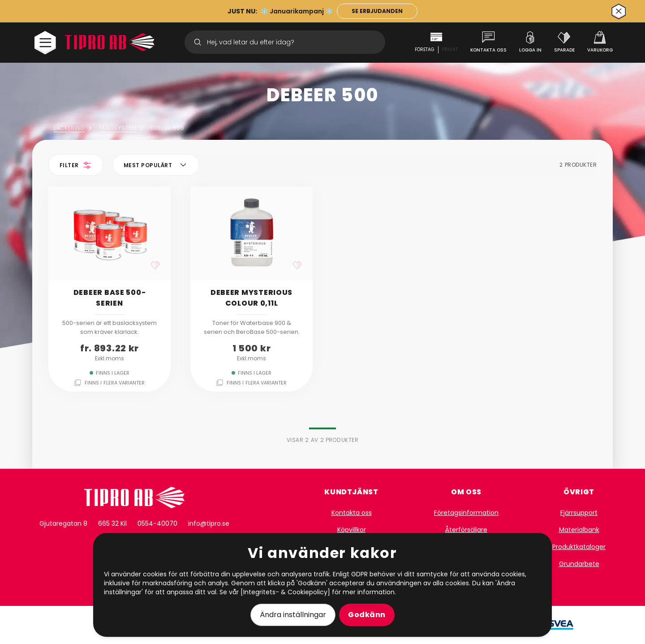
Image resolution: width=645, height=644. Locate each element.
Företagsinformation (466, 513)
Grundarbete (579, 564)
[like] (155, 265)
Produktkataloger (579, 547)
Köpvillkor (352, 530)
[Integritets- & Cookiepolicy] (285, 592)
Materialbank (579, 530)
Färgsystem (122, 128)
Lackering (74, 128)
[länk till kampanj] (377, 11)
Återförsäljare (466, 530)
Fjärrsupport (579, 513)
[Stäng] (619, 11)
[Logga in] (530, 42)
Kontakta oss (352, 513)
